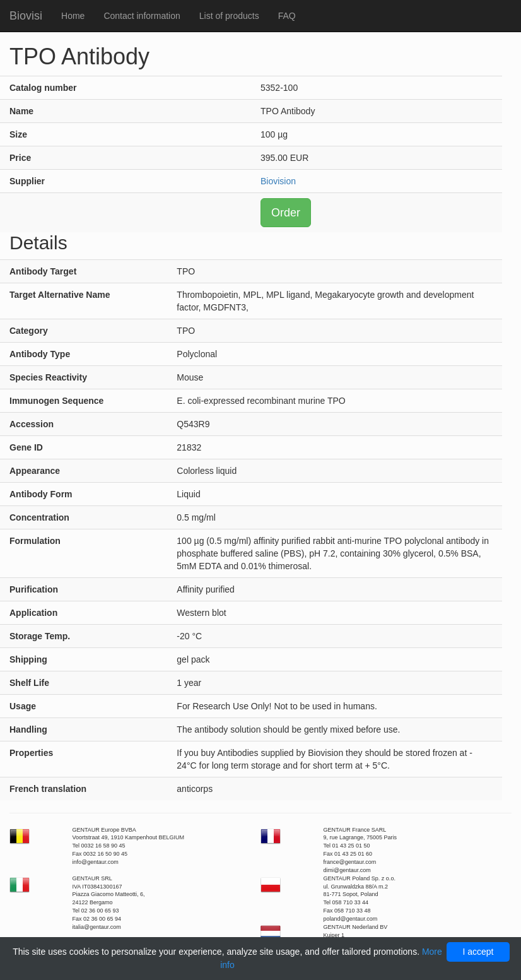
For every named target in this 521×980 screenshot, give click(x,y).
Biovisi (26, 16)
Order (286, 213)
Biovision (278, 181)
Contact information (142, 16)
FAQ (287, 16)
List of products (229, 16)
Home (73, 16)
